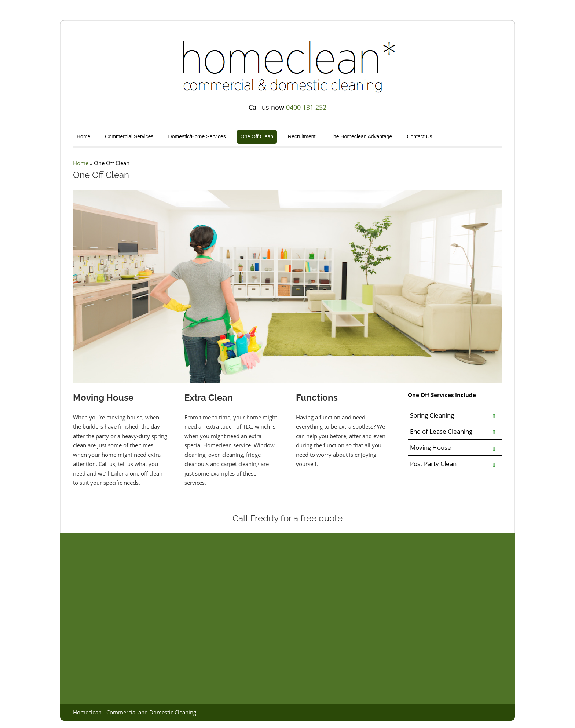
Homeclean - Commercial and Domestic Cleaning (135, 712)
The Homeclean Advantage (361, 136)
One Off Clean (257, 136)
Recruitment (302, 136)
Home (83, 136)
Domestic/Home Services (197, 136)
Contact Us (419, 136)
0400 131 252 (306, 107)
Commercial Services (129, 136)
